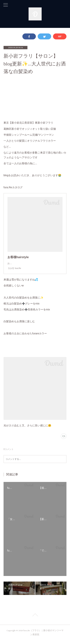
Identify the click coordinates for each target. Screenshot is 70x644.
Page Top (35, 619)
